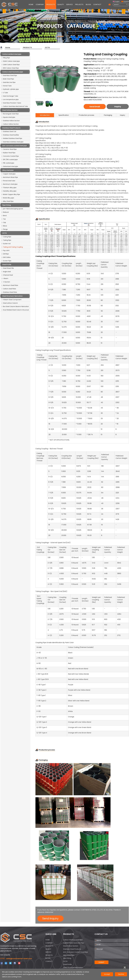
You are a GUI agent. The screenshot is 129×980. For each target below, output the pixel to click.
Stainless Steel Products (72, 949)
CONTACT (97, 4)
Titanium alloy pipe (9, 188)
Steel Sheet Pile (8, 268)
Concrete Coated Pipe (10, 156)
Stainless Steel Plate (9, 292)
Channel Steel (7, 275)
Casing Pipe (6, 237)
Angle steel (6, 272)
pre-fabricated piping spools (12, 209)
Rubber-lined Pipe (8, 153)
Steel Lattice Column (10, 303)
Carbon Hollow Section (10, 124)
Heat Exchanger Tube (10, 96)
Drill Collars (6, 257)
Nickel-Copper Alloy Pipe (11, 194)
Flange (4, 229)
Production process (86, 115)
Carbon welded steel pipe (73, 940)
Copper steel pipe (8, 174)
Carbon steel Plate (9, 289)
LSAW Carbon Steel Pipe (10, 65)
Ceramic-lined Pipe (9, 149)
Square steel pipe (8, 117)
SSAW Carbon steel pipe (11, 61)
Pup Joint (5, 250)
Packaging (108, 115)
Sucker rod (6, 244)
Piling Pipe (6, 58)
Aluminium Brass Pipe (10, 177)
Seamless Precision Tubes (11, 103)
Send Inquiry (50, 919)
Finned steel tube (8, 181)
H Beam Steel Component (11, 300)
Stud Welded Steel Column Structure (15, 310)
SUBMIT (101, 962)
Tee (4, 219)
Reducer (5, 212)
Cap (4, 222)
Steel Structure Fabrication (73, 967)
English (116, 1)
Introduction (45, 115)
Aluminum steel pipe (9, 184)
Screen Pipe (6, 261)
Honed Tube (6, 86)
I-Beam (5, 278)
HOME (31, 4)
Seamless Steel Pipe (9, 75)
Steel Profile (67, 964)
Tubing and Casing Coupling (12, 247)
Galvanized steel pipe (10, 166)
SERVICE (69, 4)
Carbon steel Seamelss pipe (74, 943)
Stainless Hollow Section (10, 121)
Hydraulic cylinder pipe (10, 89)
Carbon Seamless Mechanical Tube (15, 106)
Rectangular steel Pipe (10, 114)
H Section (6, 282)
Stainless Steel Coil (9, 132)
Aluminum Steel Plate (10, 285)
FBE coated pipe (8, 163)
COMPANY (40, 4)
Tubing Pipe (6, 240)
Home (8, 48)
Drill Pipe (5, 254)
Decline (121, 974)
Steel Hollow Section (71, 946)
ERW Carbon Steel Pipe (10, 68)
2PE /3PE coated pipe (9, 160)
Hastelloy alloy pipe (9, 191)
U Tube (5, 93)
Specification (64, 115)
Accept (107, 974)
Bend (4, 216)
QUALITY (61, 4)
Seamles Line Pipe (8, 82)
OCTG (47, 48)
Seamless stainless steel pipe (12, 142)
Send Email (95, 107)
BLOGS (88, 4)
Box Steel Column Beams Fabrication (15, 306)
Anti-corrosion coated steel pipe (76, 952)
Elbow (4, 226)
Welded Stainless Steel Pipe (12, 138)
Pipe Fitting (67, 958)
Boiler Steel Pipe (8, 79)
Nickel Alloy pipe (8, 198)
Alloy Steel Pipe (7, 201)
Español (125, 1)
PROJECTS (79, 4)
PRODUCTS (51, 4)
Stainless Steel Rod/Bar (10, 135)
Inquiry (118, 106)
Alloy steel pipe (69, 955)
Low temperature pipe (10, 99)
